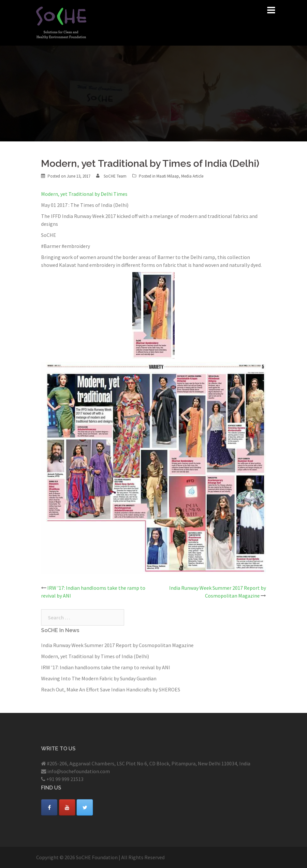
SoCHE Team (115, 176)
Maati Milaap (168, 176)
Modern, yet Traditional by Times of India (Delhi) (95, 656)
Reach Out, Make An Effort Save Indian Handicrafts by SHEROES (111, 689)
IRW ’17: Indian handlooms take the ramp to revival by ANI (106, 667)
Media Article (192, 176)
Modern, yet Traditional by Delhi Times (84, 194)
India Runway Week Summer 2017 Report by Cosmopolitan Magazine (117, 645)
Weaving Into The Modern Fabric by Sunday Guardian (99, 678)
